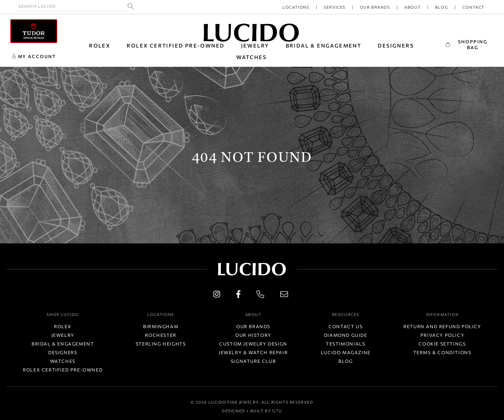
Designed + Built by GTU (252, 411)
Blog (442, 7)
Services (335, 7)
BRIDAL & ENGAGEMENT (324, 45)
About (413, 7)
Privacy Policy (442, 335)
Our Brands (375, 7)
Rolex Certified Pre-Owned (175, 45)
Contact (474, 7)
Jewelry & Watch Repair (253, 352)
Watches (63, 361)
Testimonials (346, 344)
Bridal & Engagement (63, 344)
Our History (253, 335)
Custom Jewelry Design (253, 344)
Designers (63, 352)
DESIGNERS (396, 45)
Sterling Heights (161, 344)
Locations (296, 7)
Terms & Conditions (442, 352)
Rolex (63, 326)
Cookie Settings (442, 344)
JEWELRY (255, 45)
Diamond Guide (346, 335)
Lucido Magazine (346, 352)
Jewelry (63, 335)
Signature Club (253, 361)
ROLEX (100, 45)
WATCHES (251, 57)
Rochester (161, 335)
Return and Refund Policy (442, 326)
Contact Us (346, 326)
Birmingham (161, 326)
